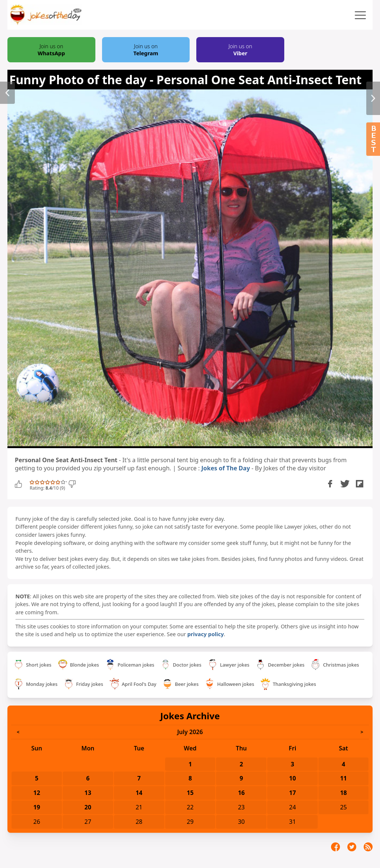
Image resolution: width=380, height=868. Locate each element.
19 (37, 807)
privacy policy (206, 634)
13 (88, 793)
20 (88, 807)
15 (190, 793)
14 (139, 793)
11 (343, 778)
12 (37, 793)
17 (292, 793)
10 (292, 778)
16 (241, 793)
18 (343, 793)
